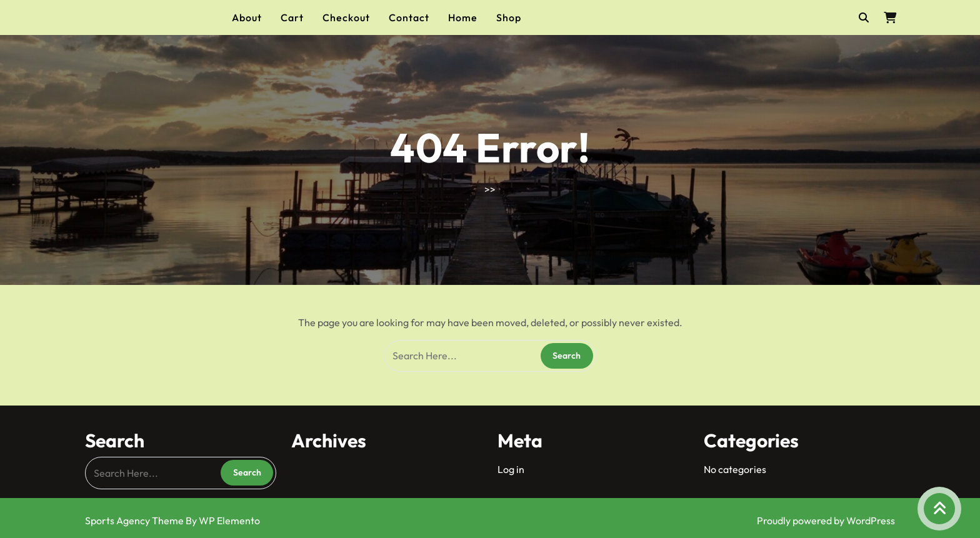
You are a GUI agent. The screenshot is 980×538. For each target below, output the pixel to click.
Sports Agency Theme (135, 521)
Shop (509, 17)
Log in (511, 469)
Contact (409, 17)
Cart (292, 17)
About (247, 17)
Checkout (346, 17)
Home (463, 17)
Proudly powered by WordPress (826, 521)
